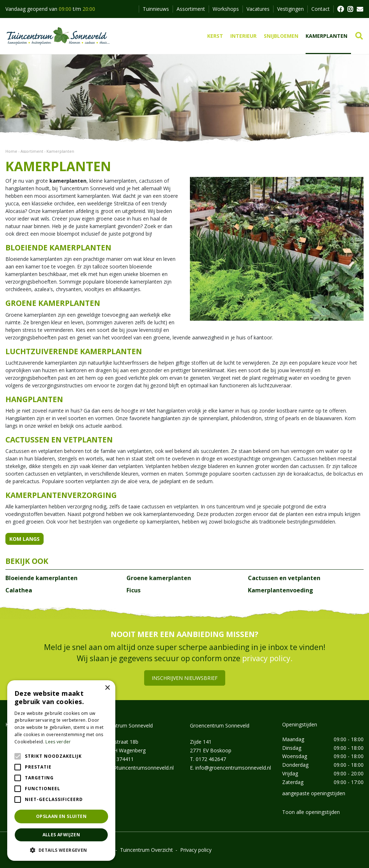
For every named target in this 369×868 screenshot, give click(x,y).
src (359, 36)
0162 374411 (119, 759)
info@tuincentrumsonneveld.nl (138, 768)
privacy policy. (267, 658)
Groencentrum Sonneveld (220, 725)
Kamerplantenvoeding (281, 590)
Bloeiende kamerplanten (41, 578)
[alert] (61, 771)
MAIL (360, 9)
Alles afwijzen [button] (61, 835)
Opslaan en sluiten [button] (61, 816)
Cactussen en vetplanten (284, 578)
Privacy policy (196, 850)
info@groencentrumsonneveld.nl (233, 768)
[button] (61, 850)
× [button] (107, 688)
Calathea (19, 590)
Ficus (134, 590)
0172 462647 (211, 759)
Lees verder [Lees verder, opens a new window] (58, 742)
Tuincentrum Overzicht (146, 850)
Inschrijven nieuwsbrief (185, 678)
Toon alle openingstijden (311, 812)
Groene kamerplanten (159, 578)
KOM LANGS (25, 539)
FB (340, 9)
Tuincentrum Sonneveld (125, 725)
